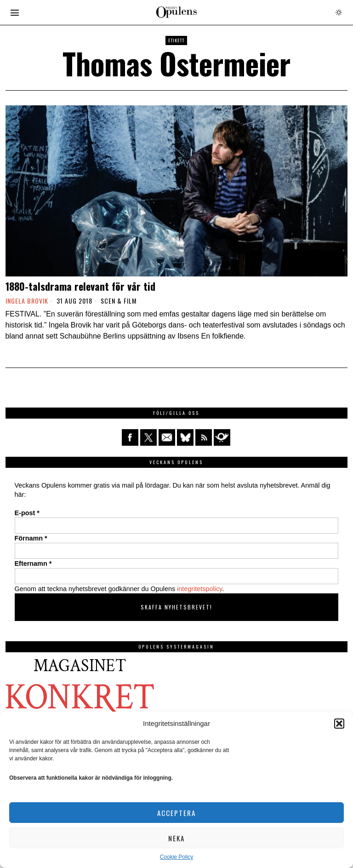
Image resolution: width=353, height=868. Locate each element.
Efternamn (33, 563)
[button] (339, 724)
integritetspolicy (199, 589)
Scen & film (119, 301)
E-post (27, 513)
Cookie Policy (177, 857)
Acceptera (176, 813)
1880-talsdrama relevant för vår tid (80, 286)
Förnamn (31, 538)
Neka (176, 838)
